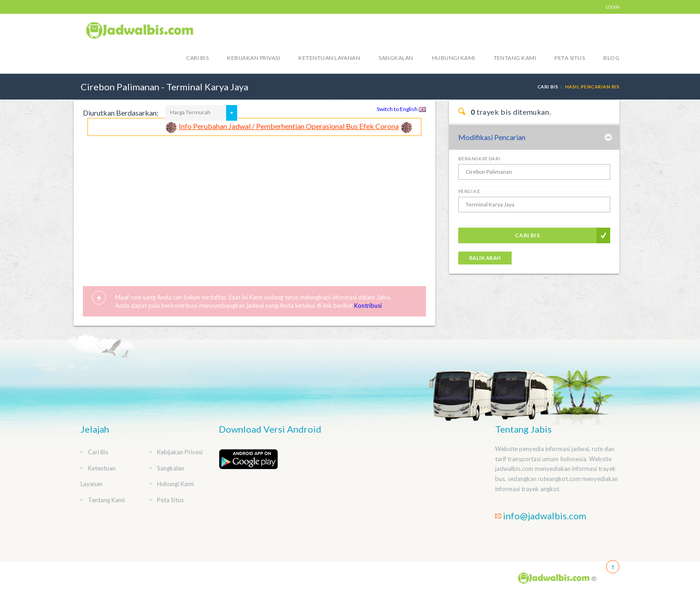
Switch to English (401, 109)
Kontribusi (368, 305)
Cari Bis (197, 58)
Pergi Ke (469, 191)
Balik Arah (485, 258)
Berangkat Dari (479, 159)
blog (611, 58)
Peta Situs (570, 58)
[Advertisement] (254, 205)
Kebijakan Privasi (254, 58)
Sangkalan (396, 58)
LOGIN (612, 7)
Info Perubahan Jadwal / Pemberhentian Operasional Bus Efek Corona (289, 126)
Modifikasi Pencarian (492, 137)
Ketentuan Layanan (329, 58)
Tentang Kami (515, 58)
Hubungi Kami (454, 58)
